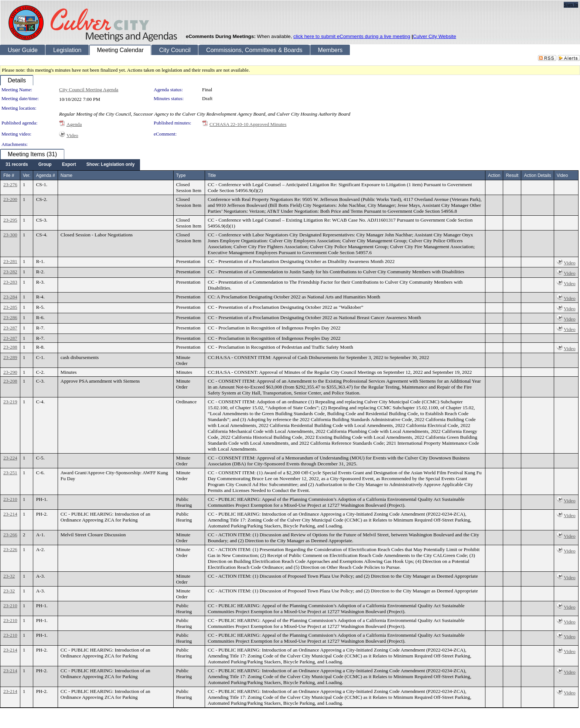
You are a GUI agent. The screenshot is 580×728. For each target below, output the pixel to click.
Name (66, 175)
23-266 (10, 535)
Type (181, 175)
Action (494, 175)
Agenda (74, 124)
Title (212, 175)
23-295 (10, 220)
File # (9, 175)
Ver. (27, 175)
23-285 (10, 307)
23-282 (10, 272)
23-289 (10, 357)
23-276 (10, 184)
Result (512, 175)
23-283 (10, 282)
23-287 (10, 328)
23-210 (10, 499)
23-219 (10, 402)
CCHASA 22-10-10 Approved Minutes (248, 124)
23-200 (10, 199)
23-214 (10, 514)
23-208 (10, 381)
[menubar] (70, 165)
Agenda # (45, 175)
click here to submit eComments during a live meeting (352, 36)
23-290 (10, 372)
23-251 (10, 473)
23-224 (10, 458)
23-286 (10, 317)
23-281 (10, 261)
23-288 (10, 347)
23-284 (10, 297)
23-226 (10, 549)
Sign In (571, 5)
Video (72, 135)
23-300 (10, 235)
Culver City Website (435, 36)
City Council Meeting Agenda (89, 90)
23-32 (9, 576)
